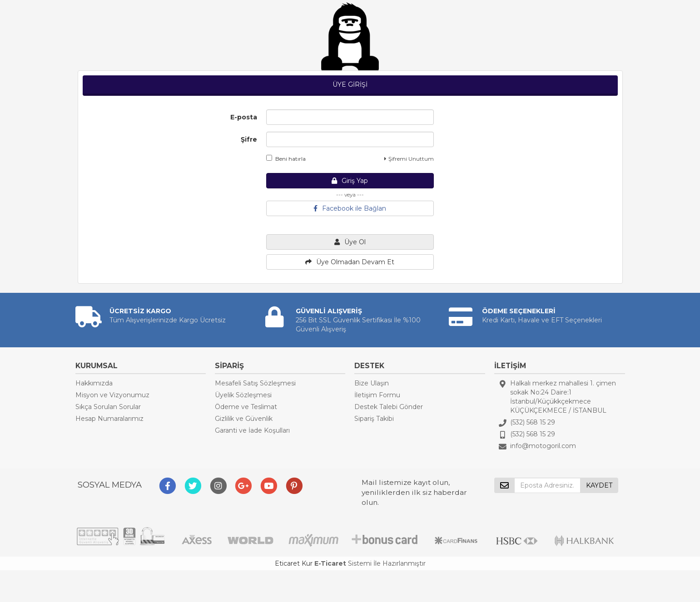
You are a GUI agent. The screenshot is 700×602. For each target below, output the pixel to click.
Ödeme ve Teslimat (246, 407)
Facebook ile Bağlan (350, 208)
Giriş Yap (350, 181)
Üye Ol (350, 242)
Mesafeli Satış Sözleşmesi (255, 383)
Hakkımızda (94, 383)
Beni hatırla (286, 158)
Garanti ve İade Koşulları (252, 430)
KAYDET (599, 485)
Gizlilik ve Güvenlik (244, 419)
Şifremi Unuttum (409, 159)
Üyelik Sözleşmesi (243, 395)
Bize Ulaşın (372, 383)
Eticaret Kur (294, 563)
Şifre (249, 139)
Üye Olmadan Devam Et (350, 262)
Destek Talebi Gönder (389, 407)
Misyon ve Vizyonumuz (112, 395)
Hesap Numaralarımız (109, 419)
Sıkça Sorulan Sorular (108, 407)
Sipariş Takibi (374, 419)
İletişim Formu (377, 395)
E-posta (244, 117)
